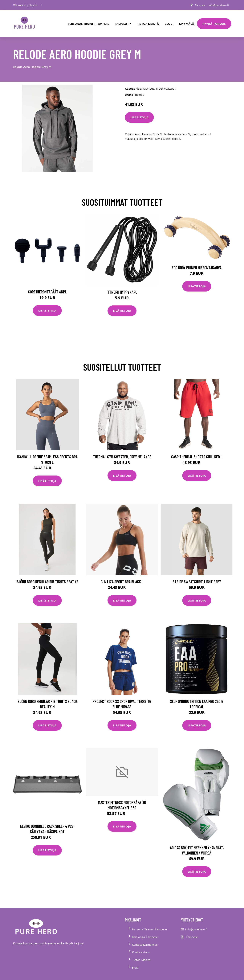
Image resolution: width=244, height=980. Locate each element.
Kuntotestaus (141, 948)
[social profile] (41, 5)
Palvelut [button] (122, 22)
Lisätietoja (139, 114)
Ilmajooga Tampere (145, 933)
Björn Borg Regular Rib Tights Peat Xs (47, 578)
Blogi (169, 22)
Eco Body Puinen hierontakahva (197, 264)
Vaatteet (148, 85)
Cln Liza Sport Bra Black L (122, 578)
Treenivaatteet (166, 85)
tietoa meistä (148, 22)
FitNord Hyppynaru (122, 288)
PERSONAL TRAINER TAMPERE (88, 22)
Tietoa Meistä (141, 956)
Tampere (198, 5)
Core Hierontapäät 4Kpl (47, 288)
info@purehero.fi (218, 5)
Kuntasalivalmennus (145, 941)
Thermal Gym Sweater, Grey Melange (122, 453)
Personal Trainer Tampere (149, 925)
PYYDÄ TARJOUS (214, 22)
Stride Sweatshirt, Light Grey (197, 578)
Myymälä (187, 22)
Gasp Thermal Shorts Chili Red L (197, 453)
